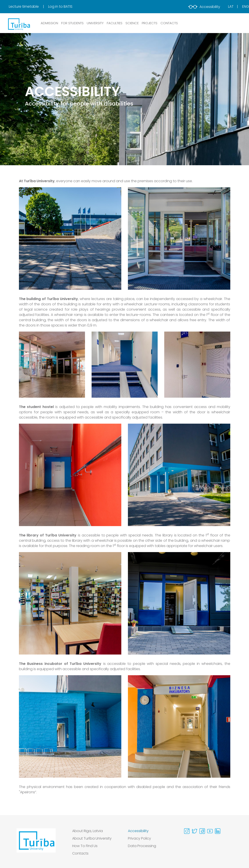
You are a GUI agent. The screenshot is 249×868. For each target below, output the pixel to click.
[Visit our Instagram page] (187, 831)
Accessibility (204, 7)
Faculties (115, 23)
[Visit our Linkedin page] (218, 831)
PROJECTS (150, 23)
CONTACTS (169, 23)
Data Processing (142, 846)
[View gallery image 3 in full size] (197, 364)
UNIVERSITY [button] (95, 23)
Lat (231, 6)
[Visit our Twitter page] (195, 831)
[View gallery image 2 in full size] (179, 238)
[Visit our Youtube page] (210, 831)
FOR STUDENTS (72, 23)
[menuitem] (28, 7)
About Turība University (92, 838)
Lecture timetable (24, 6)
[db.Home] (19, 24)
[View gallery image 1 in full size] (70, 238)
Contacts (80, 853)
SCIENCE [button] (132, 23)
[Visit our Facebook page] (202, 831)
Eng (246, 6)
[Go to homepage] (36, 843)
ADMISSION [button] (49, 23)
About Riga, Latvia (88, 831)
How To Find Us (85, 846)
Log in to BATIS (60, 6)
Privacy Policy (139, 838)
